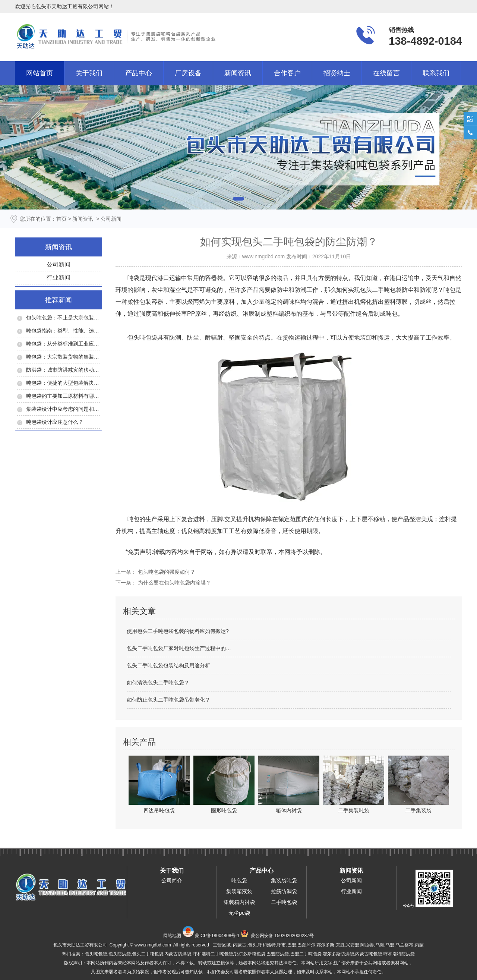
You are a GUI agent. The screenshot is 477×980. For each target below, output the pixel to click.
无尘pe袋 (239, 913)
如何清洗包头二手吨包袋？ (158, 683)
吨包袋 (239, 880)
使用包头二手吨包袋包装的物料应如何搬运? (178, 631)
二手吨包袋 (284, 902)
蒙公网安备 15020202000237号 (282, 936)
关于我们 (89, 73)
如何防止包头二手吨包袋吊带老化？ (168, 700)
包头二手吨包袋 (381, 290)
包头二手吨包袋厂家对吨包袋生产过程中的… (179, 648)
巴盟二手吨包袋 (306, 954)
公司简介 (172, 880)
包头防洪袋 (120, 954)
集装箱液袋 (239, 891)
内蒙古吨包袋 (369, 954)
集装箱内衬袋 (239, 902)
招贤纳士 (337, 73)
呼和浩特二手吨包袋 (213, 954)
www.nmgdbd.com (263, 256)
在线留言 (386, 73)
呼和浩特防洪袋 (399, 954)
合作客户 (287, 73)
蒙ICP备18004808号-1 (217, 936)
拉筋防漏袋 (284, 891)
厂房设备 (188, 73)
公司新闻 (59, 264)
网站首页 (40, 73)
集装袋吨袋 (284, 880)
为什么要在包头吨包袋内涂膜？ (174, 583)
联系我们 (436, 73)
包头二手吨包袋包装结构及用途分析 (168, 665)
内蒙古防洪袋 (178, 954)
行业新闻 (59, 278)
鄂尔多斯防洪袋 (338, 954)
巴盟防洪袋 (278, 954)
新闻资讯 (238, 73)
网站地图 (172, 936)
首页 (61, 219)
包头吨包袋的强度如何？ (166, 572)
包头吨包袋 (142, 338)
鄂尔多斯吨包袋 (250, 954)
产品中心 (139, 73)
